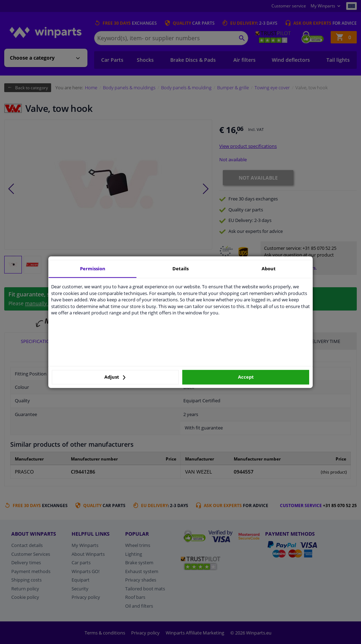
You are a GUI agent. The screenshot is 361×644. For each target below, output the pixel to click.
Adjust (115, 377)
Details (180, 269)
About (269, 269)
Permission (93, 269)
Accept (246, 377)
